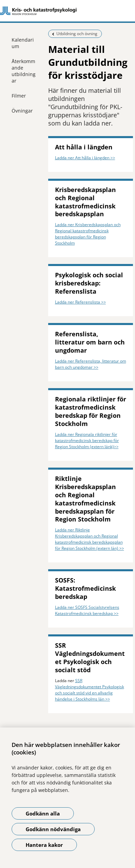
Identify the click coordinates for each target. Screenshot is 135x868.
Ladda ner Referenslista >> (80, 302)
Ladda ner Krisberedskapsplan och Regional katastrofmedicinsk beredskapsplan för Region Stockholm (88, 234)
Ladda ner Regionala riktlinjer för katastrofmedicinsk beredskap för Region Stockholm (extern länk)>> (87, 440)
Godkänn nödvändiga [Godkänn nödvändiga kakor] (53, 829)
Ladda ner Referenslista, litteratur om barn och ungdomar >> (91, 364)
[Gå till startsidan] (67, 11)
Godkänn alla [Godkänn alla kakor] (43, 813)
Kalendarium (23, 43)
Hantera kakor (44, 845)
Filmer (19, 96)
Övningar (22, 111)
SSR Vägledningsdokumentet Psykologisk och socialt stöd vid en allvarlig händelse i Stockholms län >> (90, 690)
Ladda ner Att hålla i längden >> (85, 158)
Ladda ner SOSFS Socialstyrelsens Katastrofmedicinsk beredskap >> (87, 610)
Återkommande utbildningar (24, 71)
